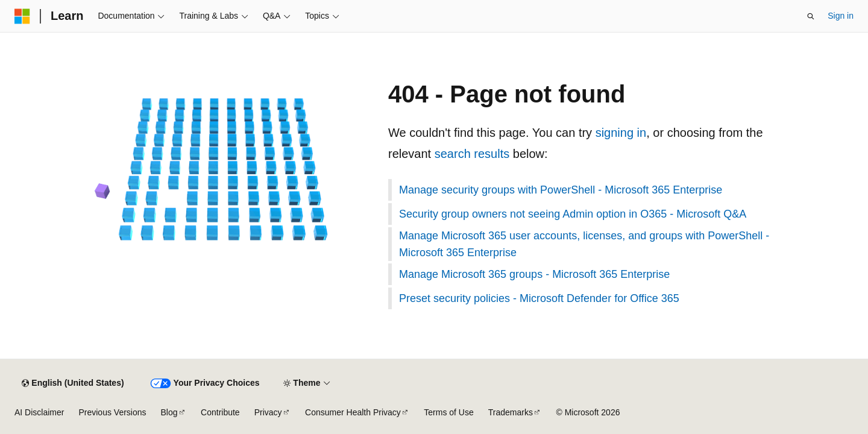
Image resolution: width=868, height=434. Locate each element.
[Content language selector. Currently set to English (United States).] (73, 383)
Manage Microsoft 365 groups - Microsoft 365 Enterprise (534, 274)
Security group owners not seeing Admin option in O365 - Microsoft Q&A (573, 214)
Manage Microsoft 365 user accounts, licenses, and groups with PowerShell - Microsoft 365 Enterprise (584, 244)
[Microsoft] (22, 16)
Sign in (841, 16)
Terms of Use (448, 412)
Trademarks (511, 412)
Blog (169, 412)
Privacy (268, 412)
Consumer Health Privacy (353, 412)
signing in (621, 133)
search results (472, 154)
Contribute (220, 412)
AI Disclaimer (39, 412)
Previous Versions (112, 412)
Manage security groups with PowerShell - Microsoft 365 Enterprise (561, 190)
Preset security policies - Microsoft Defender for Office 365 (539, 298)
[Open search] (811, 16)
